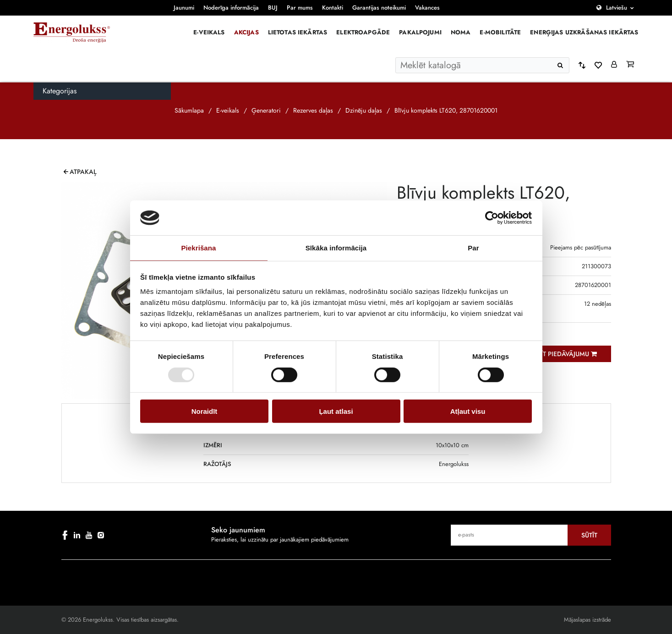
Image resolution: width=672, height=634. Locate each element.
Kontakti (333, 8)
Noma (461, 32)
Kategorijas (60, 91)
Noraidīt (205, 411)
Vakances (427, 8)
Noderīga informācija (231, 8)
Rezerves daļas (313, 110)
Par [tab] (473, 248)
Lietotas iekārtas (298, 32)
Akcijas (246, 32)
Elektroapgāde (363, 32)
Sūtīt (589, 535)
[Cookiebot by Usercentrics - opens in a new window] (492, 218)
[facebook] (65, 535)
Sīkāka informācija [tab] (336, 248)
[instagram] (101, 535)
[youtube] (89, 535)
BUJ (273, 8)
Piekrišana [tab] (198, 248)
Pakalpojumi (420, 32)
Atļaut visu (468, 411)
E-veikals (209, 32)
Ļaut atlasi (336, 411)
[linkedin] (77, 535)
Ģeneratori (266, 110)
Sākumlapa (189, 110)
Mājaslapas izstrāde (587, 620)
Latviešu (617, 8)
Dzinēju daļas (364, 110)
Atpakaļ (83, 172)
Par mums (300, 8)
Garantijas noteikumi (379, 8)
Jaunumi (184, 8)
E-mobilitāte (500, 32)
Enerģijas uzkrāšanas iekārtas (584, 32)
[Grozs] (630, 65)
